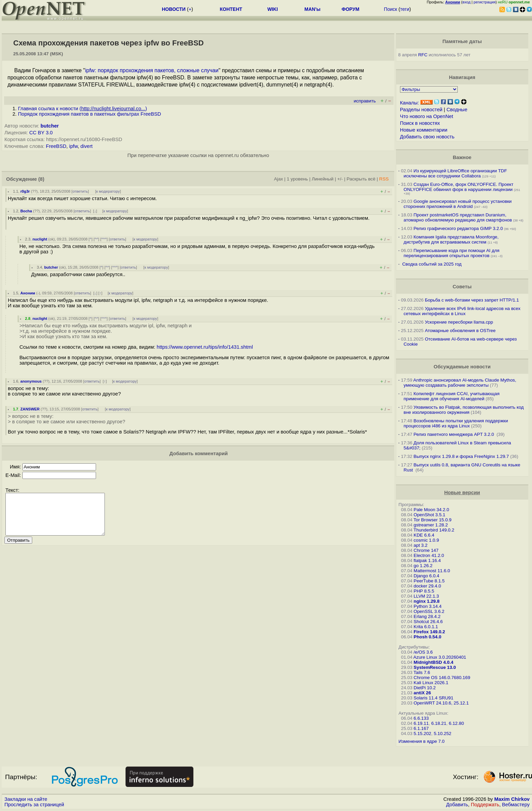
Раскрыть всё (361, 179)
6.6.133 (421, 718)
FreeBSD (56, 146)
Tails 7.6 (422, 672)
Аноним (28, 293)
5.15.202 (422, 733)
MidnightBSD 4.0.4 (433, 662)
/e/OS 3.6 (423, 652)
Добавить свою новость (427, 137)
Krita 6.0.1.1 (426, 627)
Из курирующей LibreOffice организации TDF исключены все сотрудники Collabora (455, 173)
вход (467, 2)
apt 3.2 (421, 545)
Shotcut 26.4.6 (428, 622)
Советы (462, 287)
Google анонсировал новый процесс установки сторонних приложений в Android (458, 204)
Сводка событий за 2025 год (432, 264)
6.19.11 (421, 723)
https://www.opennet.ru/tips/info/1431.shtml (205, 347)
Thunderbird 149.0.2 (434, 530)
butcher (50, 126)
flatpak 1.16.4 (427, 561)
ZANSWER (30, 409)
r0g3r (25, 191)
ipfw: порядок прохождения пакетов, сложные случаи (152, 70)
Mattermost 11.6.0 (432, 571)
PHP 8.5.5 (424, 591)
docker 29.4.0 (427, 586)
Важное (462, 157)
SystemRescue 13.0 (435, 667)
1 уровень (297, 179)
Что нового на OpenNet (427, 116)
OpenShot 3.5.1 (429, 515)
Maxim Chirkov (512, 799)
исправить (365, 101)
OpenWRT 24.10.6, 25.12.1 (441, 703)
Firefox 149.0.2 (429, 632)
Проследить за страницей (34, 805)
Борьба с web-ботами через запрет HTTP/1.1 (472, 300)
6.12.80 (456, 723)
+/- (340, 179)
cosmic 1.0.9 (426, 540)
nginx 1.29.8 (426, 601)
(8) (41, 179)
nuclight (40, 239)
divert (87, 146)
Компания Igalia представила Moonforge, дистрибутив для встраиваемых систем (451, 239)
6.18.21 (439, 723)
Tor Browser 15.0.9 (433, 520)
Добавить (457, 805)
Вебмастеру (516, 805)
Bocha (26, 211)
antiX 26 (422, 693)
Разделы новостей (421, 110)
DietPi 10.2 (425, 688)
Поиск (391, 9)
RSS (384, 179)
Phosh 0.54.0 (427, 637)
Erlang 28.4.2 (427, 616)
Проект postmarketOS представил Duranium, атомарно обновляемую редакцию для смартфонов (458, 217)
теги (405, 9)
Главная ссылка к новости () (82, 109)
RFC (423, 55)
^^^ (104, 239)
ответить (80, 191)
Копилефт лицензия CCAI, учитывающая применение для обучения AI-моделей (452, 396)
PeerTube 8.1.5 (429, 581)
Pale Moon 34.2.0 (431, 510)
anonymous (31, 381)
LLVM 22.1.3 (426, 596)
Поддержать (485, 805)
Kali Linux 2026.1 (431, 683)
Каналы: (410, 103)
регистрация (485, 2)
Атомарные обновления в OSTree (460, 331)
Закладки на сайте (26, 799)
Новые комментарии (424, 130)
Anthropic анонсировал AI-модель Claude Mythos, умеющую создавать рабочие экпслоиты (460, 383)
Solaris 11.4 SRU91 (433, 698)
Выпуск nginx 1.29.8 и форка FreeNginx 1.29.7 (461, 456)
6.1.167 (421, 728)
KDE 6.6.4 (424, 535)
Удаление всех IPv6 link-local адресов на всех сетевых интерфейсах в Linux (462, 311)
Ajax (279, 179)
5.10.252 (442, 733)
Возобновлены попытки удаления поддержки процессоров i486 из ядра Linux (456, 423)
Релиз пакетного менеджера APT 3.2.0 (454, 434)
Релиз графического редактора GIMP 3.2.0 (459, 228)
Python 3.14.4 (427, 606)
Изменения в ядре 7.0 (422, 741)
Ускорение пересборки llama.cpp (459, 322)
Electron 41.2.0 (429, 555)
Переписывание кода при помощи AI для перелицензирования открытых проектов (452, 253)
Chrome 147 (426, 550)
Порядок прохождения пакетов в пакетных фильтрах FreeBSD (90, 114)
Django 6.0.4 (426, 576)
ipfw (73, 146)
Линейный (323, 179)
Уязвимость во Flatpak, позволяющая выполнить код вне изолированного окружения (464, 410)
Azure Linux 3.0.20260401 (440, 657)
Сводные (457, 110)
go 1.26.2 (423, 566)
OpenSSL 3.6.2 (429, 611)
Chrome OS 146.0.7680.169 (442, 678)
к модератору (108, 191)
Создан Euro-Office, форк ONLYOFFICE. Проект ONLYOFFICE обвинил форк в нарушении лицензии (459, 187)
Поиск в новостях (420, 123)
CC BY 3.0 (41, 133)
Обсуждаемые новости (462, 367)
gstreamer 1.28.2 (431, 525)
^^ (97, 239)
